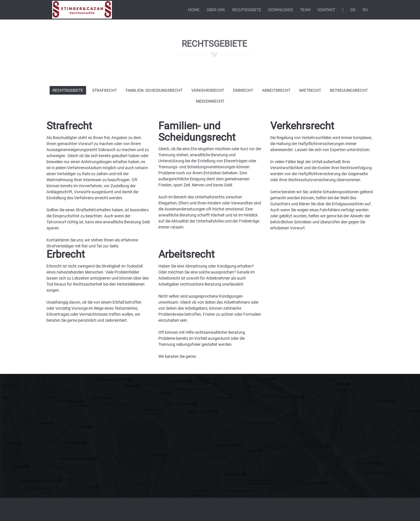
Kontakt (327, 10)
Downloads (281, 10)
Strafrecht (104, 90)
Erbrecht (243, 90)
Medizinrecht (210, 101)
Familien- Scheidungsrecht (154, 90)
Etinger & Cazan (83, 10)
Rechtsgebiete (247, 10)
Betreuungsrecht (349, 90)
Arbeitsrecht (276, 90)
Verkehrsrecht (208, 90)
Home (194, 10)
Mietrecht (310, 90)
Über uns (216, 10)
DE (353, 10)
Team (305, 10)
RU (365, 10)
